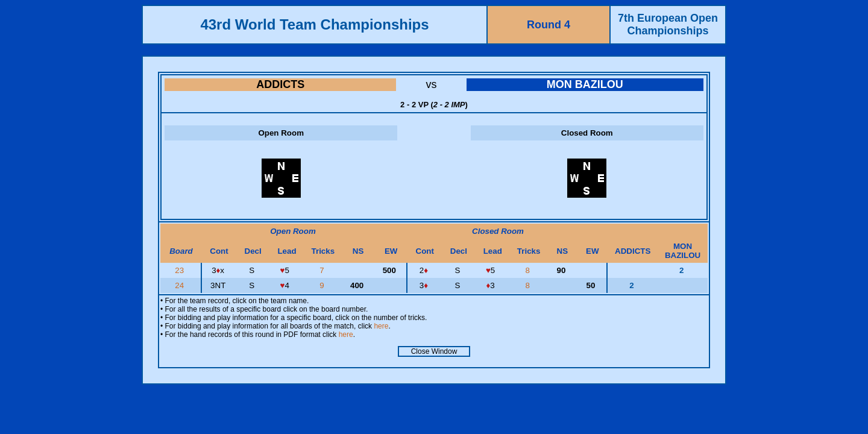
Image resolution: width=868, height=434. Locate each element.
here (381, 326)
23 (181, 270)
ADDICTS (280, 84)
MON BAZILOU (585, 84)
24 (181, 285)
